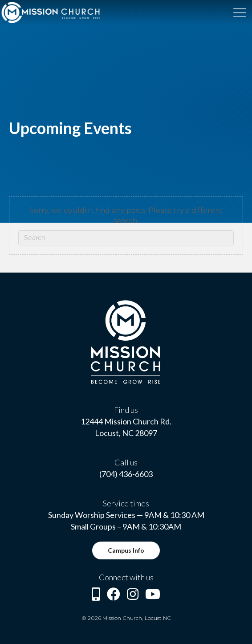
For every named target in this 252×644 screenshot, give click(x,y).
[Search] (126, 238)
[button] (126, 550)
